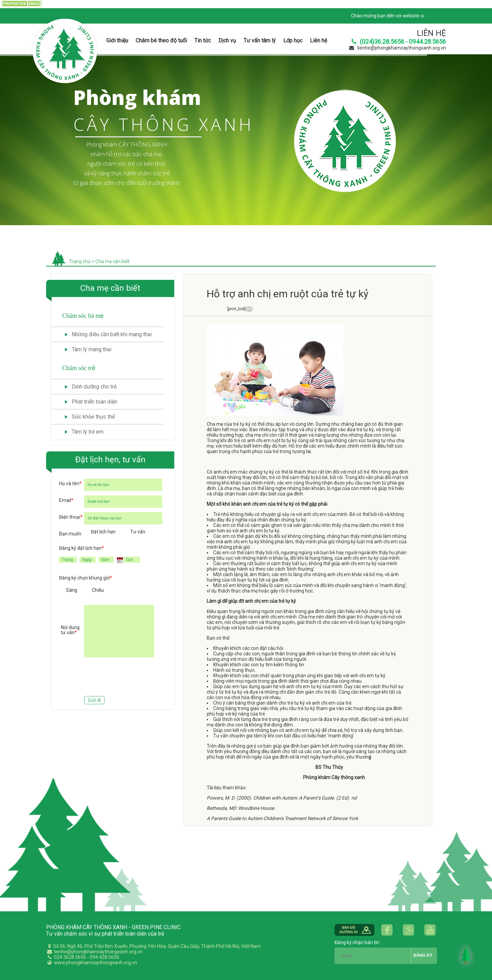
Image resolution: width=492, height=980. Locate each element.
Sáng (72, 590)
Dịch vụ (227, 40)
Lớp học (293, 40)
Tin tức (203, 40)
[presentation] (111, 678)
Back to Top (466, 955)
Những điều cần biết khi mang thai (112, 334)
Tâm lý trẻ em (88, 432)
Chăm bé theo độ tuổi (161, 40)
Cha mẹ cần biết (112, 261)
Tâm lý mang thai (92, 349)
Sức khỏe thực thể (93, 417)
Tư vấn (138, 532)
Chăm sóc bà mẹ (83, 316)
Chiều (98, 590)
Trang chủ (80, 261)
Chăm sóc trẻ (79, 368)
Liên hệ (318, 40)
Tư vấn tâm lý (260, 40)
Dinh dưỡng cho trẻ (94, 387)
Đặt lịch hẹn (103, 532)
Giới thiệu (117, 40)
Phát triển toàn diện (94, 402)
